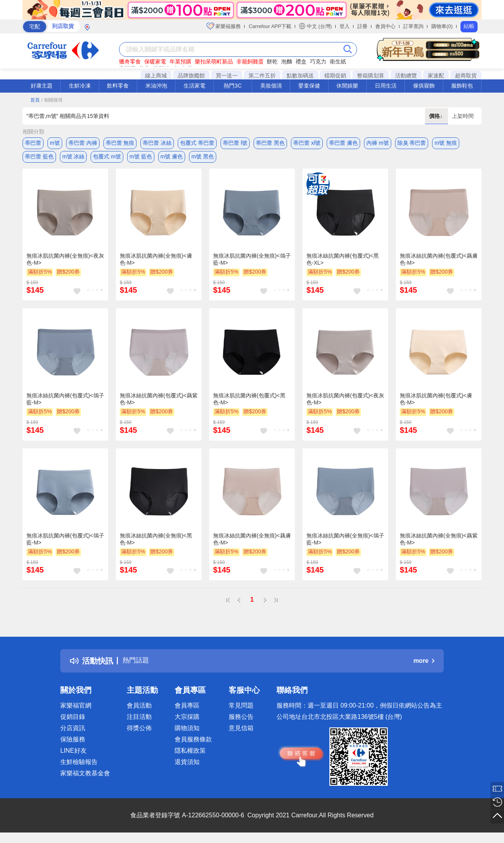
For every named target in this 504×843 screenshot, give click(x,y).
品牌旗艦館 (191, 76)
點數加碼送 (300, 76)
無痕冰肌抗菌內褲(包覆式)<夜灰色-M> (345, 403)
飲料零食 (118, 86)
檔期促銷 (335, 76)
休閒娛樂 (347, 86)
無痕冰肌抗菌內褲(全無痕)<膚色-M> (156, 263)
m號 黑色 (203, 158)
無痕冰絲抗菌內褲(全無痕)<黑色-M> (156, 543)
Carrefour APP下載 (270, 26)
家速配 (436, 76)
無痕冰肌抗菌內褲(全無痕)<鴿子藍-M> (252, 263)
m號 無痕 (446, 143)
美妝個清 (271, 86)
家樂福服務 (224, 26)
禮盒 (301, 61)
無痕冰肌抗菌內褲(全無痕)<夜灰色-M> (65, 263)
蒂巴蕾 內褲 (83, 143)
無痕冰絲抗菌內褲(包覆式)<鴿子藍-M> (65, 403)
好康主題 (42, 86)
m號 (55, 143)
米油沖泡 (156, 86)
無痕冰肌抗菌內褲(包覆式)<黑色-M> (249, 403)
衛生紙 (338, 61)
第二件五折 (262, 76)
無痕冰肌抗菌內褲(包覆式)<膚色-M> (436, 403)
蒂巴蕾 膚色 (343, 143)
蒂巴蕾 (33, 143)
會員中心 (385, 26)
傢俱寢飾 (424, 86)
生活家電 (194, 86)
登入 (345, 26)
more (424, 665)
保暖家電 (155, 61)
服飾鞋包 (462, 86)
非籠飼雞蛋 (250, 61)
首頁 (35, 100)
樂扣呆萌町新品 (214, 61)
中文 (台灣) (315, 26)
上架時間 (463, 116)
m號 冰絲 (73, 158)
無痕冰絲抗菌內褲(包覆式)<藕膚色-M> (439, 263)
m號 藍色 (141, 158)
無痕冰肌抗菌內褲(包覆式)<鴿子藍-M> (65, 543)
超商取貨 (466, 76)
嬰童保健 (309, 86)
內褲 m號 (378, 143)
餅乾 (272, 61)
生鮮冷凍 (80, 86)
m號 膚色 (172, 158)
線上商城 (156, 76)
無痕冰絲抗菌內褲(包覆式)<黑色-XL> (343, 263)
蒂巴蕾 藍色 (39, 158)
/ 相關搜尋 (52, 100)
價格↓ (437, 116)
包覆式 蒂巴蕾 (197, 143)
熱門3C (233, 86)
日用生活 (386, 86)
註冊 (362, 26)
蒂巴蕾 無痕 (120, 143)
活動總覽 (406, 76)
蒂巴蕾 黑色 (270, 143)
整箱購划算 (371, 76)
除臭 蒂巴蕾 (412, 143)
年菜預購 (180, 61)
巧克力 (318, 61)
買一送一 (227, 76)
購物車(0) (442, 26)
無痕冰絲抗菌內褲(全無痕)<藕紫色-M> (439, 543)
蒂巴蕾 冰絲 (157, 143)
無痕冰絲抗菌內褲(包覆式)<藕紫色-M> (159, 403)
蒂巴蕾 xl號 (307, 143)
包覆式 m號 (107, 158)
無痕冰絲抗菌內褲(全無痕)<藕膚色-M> (252, 543)
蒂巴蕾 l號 (235, 143)
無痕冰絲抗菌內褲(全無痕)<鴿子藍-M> (345, 543)
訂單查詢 (413, 26)
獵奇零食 (130, 61)
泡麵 (287, 61)
